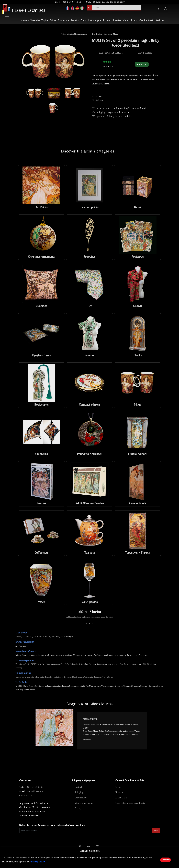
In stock (78, 787)
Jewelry (75, 21)
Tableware (63, 21)
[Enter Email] (86, 831)
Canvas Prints (130, 21)
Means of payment (83, 803)
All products (74, 34)
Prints (53, 21)
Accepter (166, 860)
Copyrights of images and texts (130, 803)
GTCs (118, 787)
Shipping (79, 792)
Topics (45, 21)
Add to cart (142, 64)
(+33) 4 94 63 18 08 (71, 2)
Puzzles (117, 21)
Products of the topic (105, 34)
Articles (160, 21)
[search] (117, 8)
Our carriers (81, 798)
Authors (25, 21)
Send (156, 831)
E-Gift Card (121, 798)
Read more (87, 740)
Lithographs (95, 21)
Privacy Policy (38, 862)
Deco (84, 21)
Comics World (147, 21)
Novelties (35, 21)
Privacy (78, 808)
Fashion (107, 21)
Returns (119, 792)
